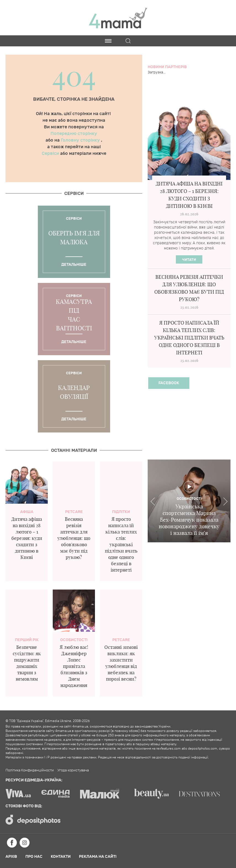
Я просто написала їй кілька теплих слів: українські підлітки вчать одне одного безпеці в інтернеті (121, 544)
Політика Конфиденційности (30, 770)
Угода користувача (73, 770)
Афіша (27, 512)
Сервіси (51, 153)
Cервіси (74, 193)
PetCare (74, 512)
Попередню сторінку (74, 134)
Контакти (61, 857)
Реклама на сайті (98, 857)
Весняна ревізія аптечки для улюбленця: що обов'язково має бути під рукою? (74, 538)
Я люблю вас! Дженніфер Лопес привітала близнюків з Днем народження (74, 666)
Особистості (74, 640)
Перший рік (27, 640)
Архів (11, 857)
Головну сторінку (81, 140)
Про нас (34, 857)
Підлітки (121, 512)
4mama (118, 18)
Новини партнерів (167, 67)
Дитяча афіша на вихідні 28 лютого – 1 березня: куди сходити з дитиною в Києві (27, 538)
